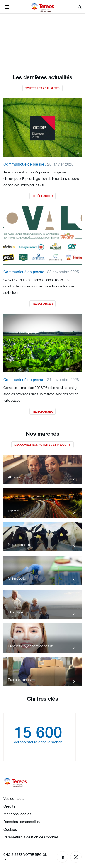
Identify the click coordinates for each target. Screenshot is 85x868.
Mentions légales (17, 814)
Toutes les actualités (42, 88)
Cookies (10, 829)
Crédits (9, 806)
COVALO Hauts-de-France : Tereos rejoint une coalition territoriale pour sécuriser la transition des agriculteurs (39, 286)
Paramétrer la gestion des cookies (31, 837)
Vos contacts (14, 798)
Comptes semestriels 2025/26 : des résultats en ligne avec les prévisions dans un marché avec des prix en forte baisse (42, 394)
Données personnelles (22, 822)
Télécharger (42, 196)
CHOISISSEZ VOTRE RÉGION (25, 854)
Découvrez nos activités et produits (42, 445)
